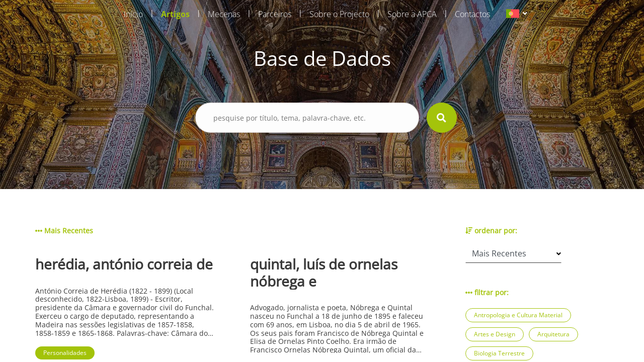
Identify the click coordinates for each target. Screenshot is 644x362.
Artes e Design (495, 334)
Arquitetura (553, 334)
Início (133, 14)
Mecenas (224, 14)
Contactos (472, 14)
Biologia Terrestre (499, 353)
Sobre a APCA (412, 14)
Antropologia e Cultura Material (518, 315)
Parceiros (275, 14)
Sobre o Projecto (339, 14)
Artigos (175, 14)
